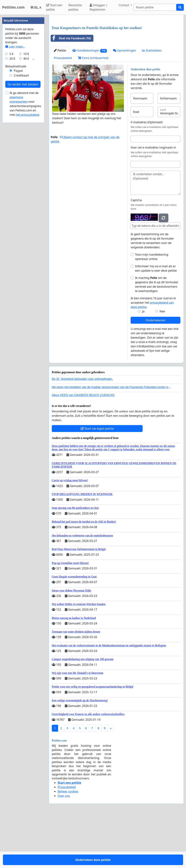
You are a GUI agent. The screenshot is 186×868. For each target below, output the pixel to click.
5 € (11, 163)
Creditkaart (21, 185)
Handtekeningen (90, 101)
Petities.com (13, 7)
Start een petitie (54, 7)
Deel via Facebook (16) (71, 89)
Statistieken (152, 101)
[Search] (155, 7)
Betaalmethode (16, 175)
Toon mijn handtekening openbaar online (152, 308)
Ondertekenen (156, 371)
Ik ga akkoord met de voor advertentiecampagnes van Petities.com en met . (25, 213)
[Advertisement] (116, 46)
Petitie (60, 101)
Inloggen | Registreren (99, 7)
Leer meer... (15, 156)
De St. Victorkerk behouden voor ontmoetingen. (82, 430)
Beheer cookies (68, 842)
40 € (26, 168)
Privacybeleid (63, 109)
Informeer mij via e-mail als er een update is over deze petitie (156, 319)
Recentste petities (75, 7)
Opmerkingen (124, 101)
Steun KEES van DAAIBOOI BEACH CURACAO (83, 446)
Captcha (136, 251)
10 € (26, 163)
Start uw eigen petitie (97, 480)
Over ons (64, 847)
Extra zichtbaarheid (93, 109)
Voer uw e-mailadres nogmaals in (153, 198)
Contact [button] (124, 5)
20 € (12, 168)
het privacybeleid (27, 224)
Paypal (18, 180)
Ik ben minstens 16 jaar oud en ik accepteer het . (153, 354)
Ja (143, 362)
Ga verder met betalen (23, 194)
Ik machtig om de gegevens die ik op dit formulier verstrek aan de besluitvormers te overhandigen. (157, 335)
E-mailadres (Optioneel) (147, 173)
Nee (162, 362)
